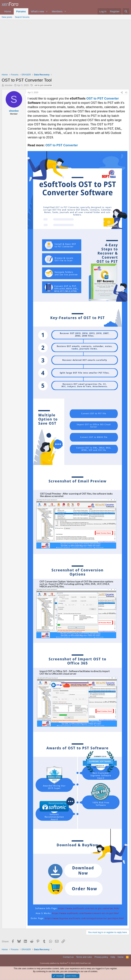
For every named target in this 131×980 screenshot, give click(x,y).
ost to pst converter (43, 85)
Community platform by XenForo (65, 963)
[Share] (122, 93)
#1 (126, 93)
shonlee (9, 85)
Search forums (22, 17)
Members (57, 11)
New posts (7, 17)
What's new (37, 11)
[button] (47, 11)
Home (8, 11)
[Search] (126, 11)
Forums (21, 11)
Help (113, 957)
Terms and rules (84, 957)
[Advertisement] (65, 46)
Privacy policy (101, 957)
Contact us (68, 957)
